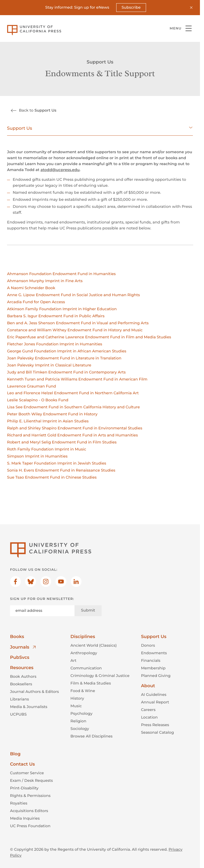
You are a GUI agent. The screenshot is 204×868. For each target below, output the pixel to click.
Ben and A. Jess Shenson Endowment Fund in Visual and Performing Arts (78, 323)
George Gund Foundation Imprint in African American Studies (67, 351)
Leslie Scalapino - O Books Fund (38, 400)
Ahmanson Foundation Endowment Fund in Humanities (61, 274)
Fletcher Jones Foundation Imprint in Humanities (55, 344)
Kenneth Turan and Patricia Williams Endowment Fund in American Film (77, 379)
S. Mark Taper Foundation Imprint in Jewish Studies (57, 463)
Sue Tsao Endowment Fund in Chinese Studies (52, 477)
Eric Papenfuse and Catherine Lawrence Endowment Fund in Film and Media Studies (89, 337)
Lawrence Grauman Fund (32, 386)
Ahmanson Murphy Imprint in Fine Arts (45, 281)
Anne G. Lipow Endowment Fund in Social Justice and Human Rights (73, 295)
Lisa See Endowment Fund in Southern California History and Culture (73, 407)
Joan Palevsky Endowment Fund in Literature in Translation (64, 358)
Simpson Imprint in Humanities (37, 456)
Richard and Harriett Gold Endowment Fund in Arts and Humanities (72, 435)
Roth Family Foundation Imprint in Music (47, 449)
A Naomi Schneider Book (31, 288)
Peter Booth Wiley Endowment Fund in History (52, 414)
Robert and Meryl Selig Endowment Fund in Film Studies (62, 442)
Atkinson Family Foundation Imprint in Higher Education (62, 309)
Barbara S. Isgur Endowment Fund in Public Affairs (56, 316)
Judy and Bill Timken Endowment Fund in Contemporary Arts (66, 372)
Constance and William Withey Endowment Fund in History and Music (75, 330)
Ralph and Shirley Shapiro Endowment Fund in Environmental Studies (75, 428)
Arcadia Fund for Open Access (36, 302)
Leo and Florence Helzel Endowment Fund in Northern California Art (73, 393)
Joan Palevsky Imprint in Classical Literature (49, 365)
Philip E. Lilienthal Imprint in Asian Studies (48, 421)
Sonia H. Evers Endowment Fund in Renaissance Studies (61, 470)
